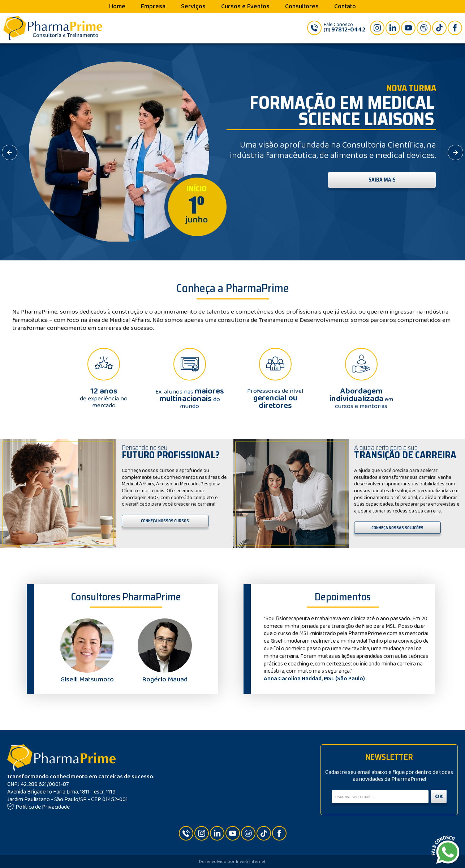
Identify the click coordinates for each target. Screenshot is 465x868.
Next (418, 649)
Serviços (193, 7)
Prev (267, 649)
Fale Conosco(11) (345, 27)
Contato (345, 7)
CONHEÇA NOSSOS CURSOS (165, 521)
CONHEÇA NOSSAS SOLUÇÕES (397, 528)
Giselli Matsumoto (87, 676)
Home (117, 7)
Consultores (302, 7)
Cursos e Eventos (245, 7)
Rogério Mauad (165, 676)
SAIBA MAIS (382, 180)
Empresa (153, 7)
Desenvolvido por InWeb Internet (232, 862)
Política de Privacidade (38, 807)
